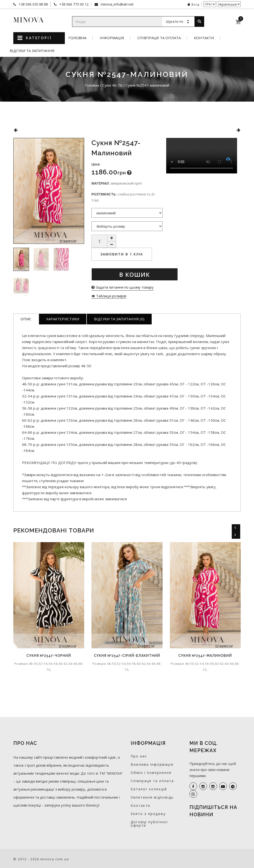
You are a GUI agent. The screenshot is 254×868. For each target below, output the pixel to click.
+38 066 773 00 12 (73, 4)
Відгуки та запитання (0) (119, 319)
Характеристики (63, 319)
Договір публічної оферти (149, 824)
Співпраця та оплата (159, 38)
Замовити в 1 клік (122, 254)
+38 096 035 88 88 (33, 4)
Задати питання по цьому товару (123, 287)
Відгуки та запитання (32, 51)
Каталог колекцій (149, 789)
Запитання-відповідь (152, 797)
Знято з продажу (148, 814)
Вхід (194, 4)
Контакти (204, 38)
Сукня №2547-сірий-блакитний (127, 656)
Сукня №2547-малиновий (205, 656)
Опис (26, 319)
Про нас (139, 756)
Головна (77, 38)
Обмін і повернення (151, 773)
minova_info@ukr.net (117, 4)
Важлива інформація (152, 764)
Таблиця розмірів (109, 296)
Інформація (112, 38)
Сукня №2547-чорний (49, 656)
